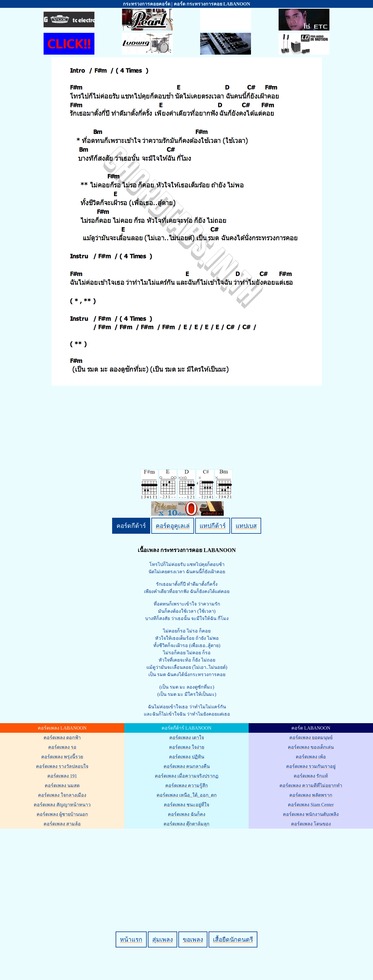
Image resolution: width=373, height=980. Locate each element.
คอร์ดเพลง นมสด (62, 785)
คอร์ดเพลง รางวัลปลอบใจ (62, 766)
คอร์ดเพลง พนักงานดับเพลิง (311, 814)
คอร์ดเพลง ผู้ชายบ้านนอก (62, 814)
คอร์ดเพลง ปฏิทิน (187, 757)
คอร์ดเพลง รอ (62, 747)
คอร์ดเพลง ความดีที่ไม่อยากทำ (311, 785)
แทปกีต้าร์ (213, 526)
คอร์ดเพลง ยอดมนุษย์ (311, 738)
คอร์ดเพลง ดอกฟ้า (62, 738)
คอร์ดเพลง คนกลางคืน (187, 766)
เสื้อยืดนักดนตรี (233, 939)
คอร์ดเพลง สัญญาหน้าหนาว (62, 805)
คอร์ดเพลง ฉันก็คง (187, 814)
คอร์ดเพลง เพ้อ (311, 757)
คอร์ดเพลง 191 (62, 776)
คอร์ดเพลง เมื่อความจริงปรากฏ (187, 776)
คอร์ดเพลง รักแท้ (311, 776)
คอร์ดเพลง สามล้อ (62, 824)
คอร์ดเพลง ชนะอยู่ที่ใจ (186, 805)
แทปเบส (246, 526)
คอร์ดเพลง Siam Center (311, 805)
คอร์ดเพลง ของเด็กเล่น (311, 747)
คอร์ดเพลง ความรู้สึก (187, 785)
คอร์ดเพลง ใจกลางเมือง (62, 795)
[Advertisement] (187, 870)
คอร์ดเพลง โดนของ (311, 824)
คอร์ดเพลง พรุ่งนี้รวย (62, 757)
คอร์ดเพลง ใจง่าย (187, 747)
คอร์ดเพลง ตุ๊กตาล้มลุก (186, 824)
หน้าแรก (131, 939)
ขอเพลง (193, 939)
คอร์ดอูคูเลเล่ (173, 526)
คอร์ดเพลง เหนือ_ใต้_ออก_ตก (187, 795)
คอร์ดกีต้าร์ (131, 526)
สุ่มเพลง (163, 939)
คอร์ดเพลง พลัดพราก (311, 795)
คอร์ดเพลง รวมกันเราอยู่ (311, 766)
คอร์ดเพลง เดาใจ (187, 738)
